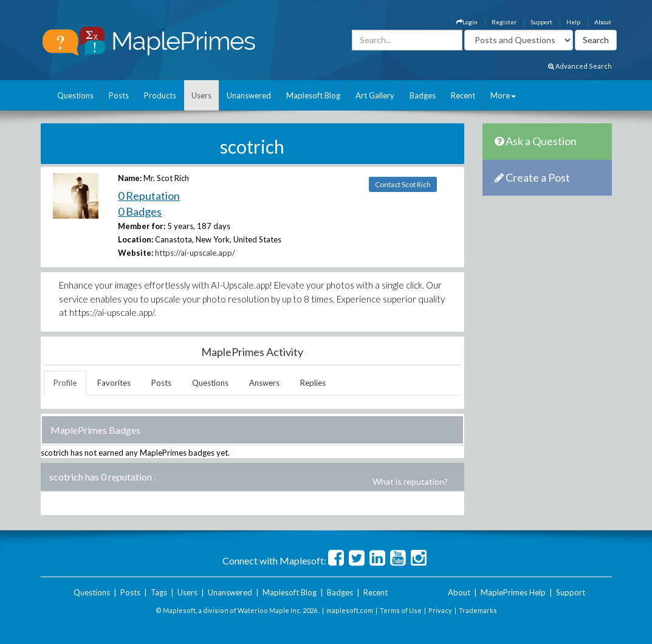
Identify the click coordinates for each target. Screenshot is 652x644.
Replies (313, 383)
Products (160, 95)
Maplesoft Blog (313, 95)
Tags (159, 592)
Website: (136, 253)
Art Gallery (375, 95)
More (503, 95)
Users (201, 95)
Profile (65, 383)
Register (504, 22)
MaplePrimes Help (513, 592)
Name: (130, 178)
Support (541, 22)
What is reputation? (410, 481)
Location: (136, 239)
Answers (264, 383)
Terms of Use (401, 610)
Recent (463, 95)
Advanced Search (580, 66)
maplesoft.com (350, 610)
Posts (119, 95)
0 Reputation (149, 196)
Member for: (142, 226)
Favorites (114, 383)
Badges (423, 95)
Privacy (440, 610)
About (603, 22)
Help (573, 22)
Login (467, 22)
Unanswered (249, 95)
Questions (75, 95)
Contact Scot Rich (403, 184)
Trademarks (478, 610)
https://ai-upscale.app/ (195, 253)
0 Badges (140, 211)
